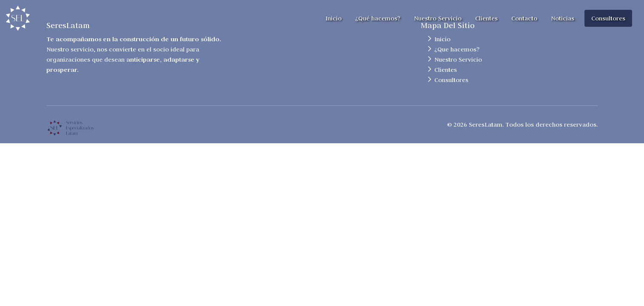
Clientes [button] (486, 18)
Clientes (446, 70)
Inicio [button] (333, 18)
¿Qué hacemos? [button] (378, 18)
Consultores (451, 80)
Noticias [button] (563, 18)
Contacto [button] (524, 18)
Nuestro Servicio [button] (438, 18)
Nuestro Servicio (458, 59)
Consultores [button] (608, 18)
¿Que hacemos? (457, 49)
